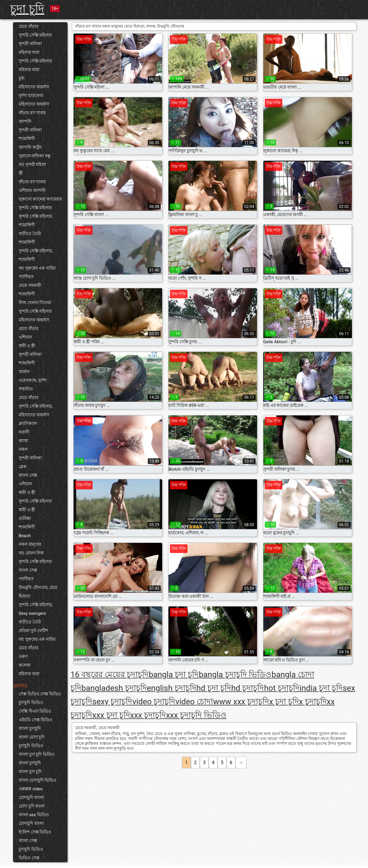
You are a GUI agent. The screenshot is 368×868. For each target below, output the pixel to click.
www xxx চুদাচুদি (241, 702)
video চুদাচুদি (154, 702)
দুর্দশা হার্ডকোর (31, 96)
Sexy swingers (32, 613)
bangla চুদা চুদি (174, 675)
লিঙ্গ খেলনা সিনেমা (35, 303)
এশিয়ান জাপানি (32, 190)
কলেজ (25, 665)
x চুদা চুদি (284, 702)
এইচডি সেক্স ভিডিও (36, 720)
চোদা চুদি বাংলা (32, 806)
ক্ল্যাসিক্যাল (28, 423)
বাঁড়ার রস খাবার (32, 113)
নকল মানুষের (30, 544)
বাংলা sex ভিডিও (34, 815)
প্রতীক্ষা (25, 518)
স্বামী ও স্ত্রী (27, 346)
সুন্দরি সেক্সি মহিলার (35, 35)
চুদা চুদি (27, 9)
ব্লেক (23, 467)
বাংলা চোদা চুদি (32, 737)
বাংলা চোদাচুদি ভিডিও (38, 780)
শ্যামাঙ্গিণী (27, 139)
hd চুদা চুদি (214, 688)
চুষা (22, 78)
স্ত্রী (21, 173)
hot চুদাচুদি (282, 688)
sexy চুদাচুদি (112, 702)
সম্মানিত (26, 389)
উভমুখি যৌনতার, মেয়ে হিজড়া (38, 592)
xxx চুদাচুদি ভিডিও (196, 715)
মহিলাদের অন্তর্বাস (34, 87)
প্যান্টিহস (26, 277)
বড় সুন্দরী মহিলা (32, 165)
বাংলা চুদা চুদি (30, 772)
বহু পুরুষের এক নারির (37, 268)
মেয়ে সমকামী (30, 285)
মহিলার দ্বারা (29, 52)
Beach (25, 536)
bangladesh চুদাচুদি (114, 688)
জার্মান (24, 372)
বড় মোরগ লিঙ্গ (31, 553)
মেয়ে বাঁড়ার (28, 26)
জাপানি (25, 121)
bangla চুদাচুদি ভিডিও (235, 675)
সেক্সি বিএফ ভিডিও (35, 711)
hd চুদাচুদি (248, 688)
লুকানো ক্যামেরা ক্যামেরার (40, 199)
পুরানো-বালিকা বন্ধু (35, 156)
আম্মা (23, 441)
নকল (23, 449)
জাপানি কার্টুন (30, 147)
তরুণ (23, 657)
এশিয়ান (25, 337)
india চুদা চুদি (321, 688)
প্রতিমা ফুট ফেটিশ (33, 631)
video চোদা (194, 702)
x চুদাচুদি (313, 702)
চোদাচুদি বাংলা (31, 798)
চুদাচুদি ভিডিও (31, 703)
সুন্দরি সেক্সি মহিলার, (36, 216)
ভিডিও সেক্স (29, 858)
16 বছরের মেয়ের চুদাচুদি (110, 675)
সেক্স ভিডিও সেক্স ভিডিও (40, 694)
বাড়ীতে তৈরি (30, 234)
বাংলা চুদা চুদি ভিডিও (37, 754)
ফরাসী (24, 432)
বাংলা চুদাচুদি (30, 728)
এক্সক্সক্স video (31, 789)
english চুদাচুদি (172, 688)
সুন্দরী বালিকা (30, 44)
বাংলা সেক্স (28, 475)
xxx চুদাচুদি (148, 715)
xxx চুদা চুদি (111, 715)
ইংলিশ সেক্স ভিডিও (35, 832)
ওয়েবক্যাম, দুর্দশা (33, 380)
